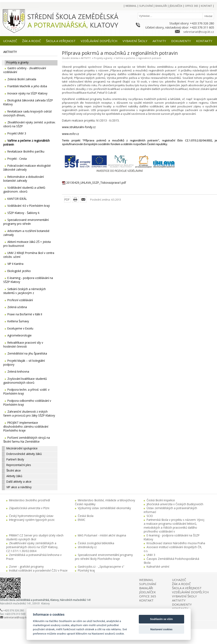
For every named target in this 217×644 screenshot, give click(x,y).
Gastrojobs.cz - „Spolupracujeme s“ (101, 567)
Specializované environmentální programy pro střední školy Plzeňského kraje (104, 557)
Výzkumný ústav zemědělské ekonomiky (104, 508)
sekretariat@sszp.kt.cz (199, 32)
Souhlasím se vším (161, 619)
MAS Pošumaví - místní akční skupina (102, 535)
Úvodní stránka (70, 58)
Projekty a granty (103, 58)
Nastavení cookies (161, 629)
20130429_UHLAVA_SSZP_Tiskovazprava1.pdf (96, 183)
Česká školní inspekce (161, 500)
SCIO (150, 516)
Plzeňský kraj (86, 570)
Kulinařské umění (158, 567)
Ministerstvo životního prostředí (29, 500)
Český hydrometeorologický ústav (31, 516)
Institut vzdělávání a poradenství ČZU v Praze (38, 570)
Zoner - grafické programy (26, 567)
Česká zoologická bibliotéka (96, 543)
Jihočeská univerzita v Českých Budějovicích (175, 504)
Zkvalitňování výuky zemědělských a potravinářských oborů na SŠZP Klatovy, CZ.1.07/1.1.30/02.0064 (32, 547)
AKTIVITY (86, 58)
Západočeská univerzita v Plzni (29, 508)
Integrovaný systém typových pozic (32, 520)
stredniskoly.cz (87, 547)
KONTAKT (146, 600)
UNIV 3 (151, 555)
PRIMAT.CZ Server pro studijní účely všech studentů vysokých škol (35, 537)
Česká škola (86, 516)
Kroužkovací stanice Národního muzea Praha (176, 543)
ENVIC (82, 520)
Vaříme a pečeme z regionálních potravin (138, 58)
